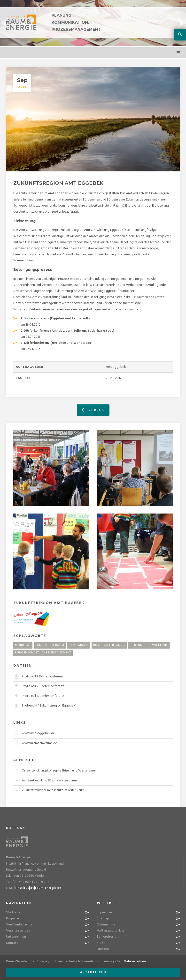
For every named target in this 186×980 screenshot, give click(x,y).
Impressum (104, 912)
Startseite (13, 912)
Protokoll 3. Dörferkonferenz (43, 696)
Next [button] (181, 23)
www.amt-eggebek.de (38, 733)
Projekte (12, 919)
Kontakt (12, 943)
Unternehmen (16, 937)
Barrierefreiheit (108, 937)
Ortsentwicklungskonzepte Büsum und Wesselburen (59, 771)
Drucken (103, 949)
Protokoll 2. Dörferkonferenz (43, 686)
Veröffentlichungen (20, 925)
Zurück (93, 410)
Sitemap (103, 919)
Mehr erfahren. (135, 961)
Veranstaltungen (18, 931)
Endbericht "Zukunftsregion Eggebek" (49, 706)
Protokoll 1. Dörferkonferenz (43, 677)
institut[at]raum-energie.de (39, 888)
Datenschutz (106, 925)
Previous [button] (5, 23)
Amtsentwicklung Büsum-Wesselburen (49, 781)
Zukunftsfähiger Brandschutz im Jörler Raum (53, 790)
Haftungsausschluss (110, 931)
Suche (101, 943)
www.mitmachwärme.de (39, 743)
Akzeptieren (93, 972)
